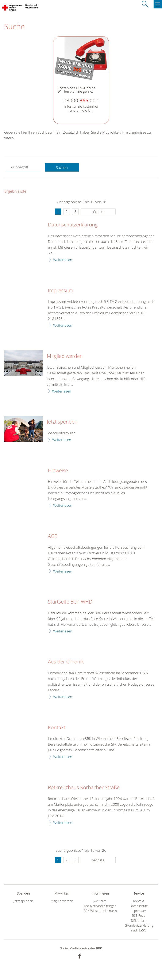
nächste (98, 212)
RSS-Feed (139, 916)
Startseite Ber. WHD (70, 602)
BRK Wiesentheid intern (100, 911)
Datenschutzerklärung (73, 225)
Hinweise (58, 471)
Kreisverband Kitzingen (100, 906)
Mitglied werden (65, 356)
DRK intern (139, 921)
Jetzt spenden (62, 422)
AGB (53, 536)
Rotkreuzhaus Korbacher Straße (84, 788)
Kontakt (57, 728)
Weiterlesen (63, 260)
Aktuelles (100, 901)
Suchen (62, 167)
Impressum (61, 291)
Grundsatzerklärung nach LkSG (139, 928)
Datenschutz (139, 906)
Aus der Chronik (66, 662)
